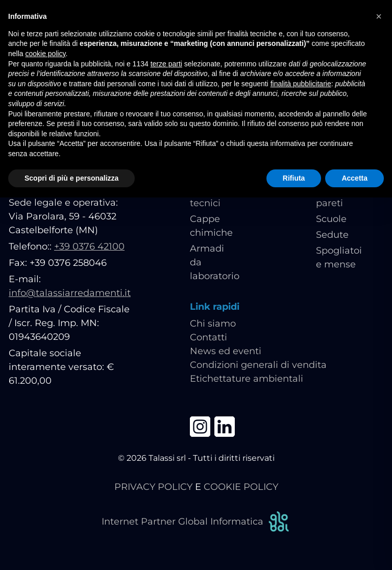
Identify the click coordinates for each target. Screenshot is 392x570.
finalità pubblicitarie (301, 84)
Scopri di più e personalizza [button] (71, 178)
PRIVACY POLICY (153, 487)
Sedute (332, 235)
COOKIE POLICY (241, 487)
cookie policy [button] (45, 54)
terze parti (166, 64)
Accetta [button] (354, 178)
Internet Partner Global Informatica (196, 522)
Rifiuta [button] (294, 178)
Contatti (209, 337)
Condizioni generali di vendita (258, 365)
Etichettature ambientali (247, 379)
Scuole (331, 219)
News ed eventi (226, 351)
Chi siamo (213, 324)
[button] (379, 16)
